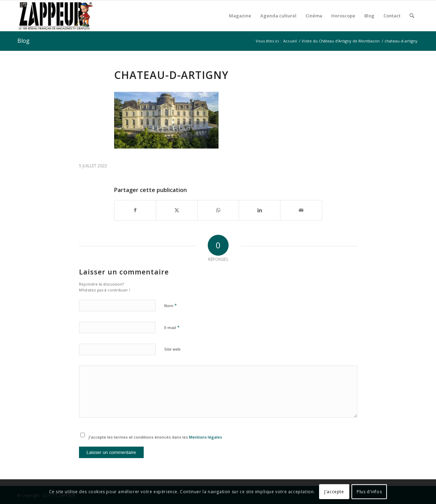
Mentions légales (205, 437)
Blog (23, 41)
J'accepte (334, 492)
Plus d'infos (369, 492)
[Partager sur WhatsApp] (218, 210)
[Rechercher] (412, 16)
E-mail (172, 327)
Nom (171, 305)
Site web (172, 349)
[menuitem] (240, 16)
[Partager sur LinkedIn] (260, 210)
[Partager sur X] (177, 210)
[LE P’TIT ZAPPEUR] (56, 16)
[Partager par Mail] (301, 210)
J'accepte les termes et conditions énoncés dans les (155, 437)
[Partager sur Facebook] (135, 210)
